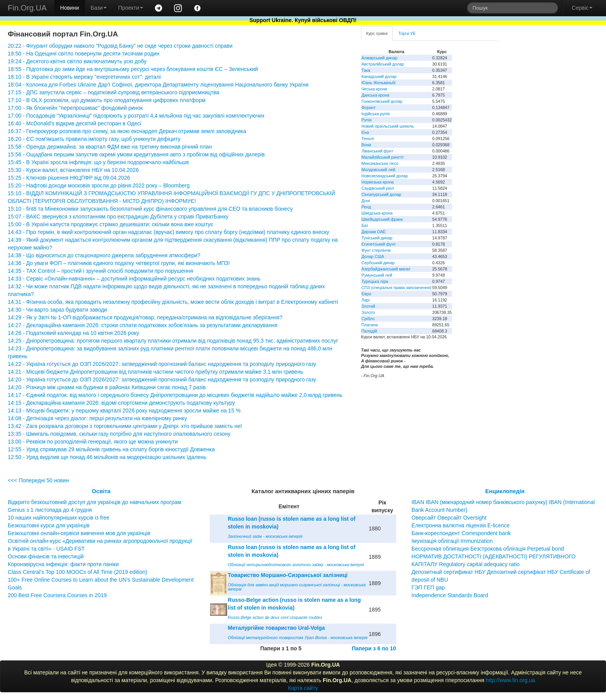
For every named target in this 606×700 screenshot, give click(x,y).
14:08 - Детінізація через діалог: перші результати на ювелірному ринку (97, 418)
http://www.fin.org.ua (510, 680)
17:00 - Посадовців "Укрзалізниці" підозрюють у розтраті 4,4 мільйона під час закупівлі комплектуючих (136, 116)
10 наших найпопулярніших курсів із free (59, 518)
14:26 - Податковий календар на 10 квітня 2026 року (73, 333)
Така (366, 70)
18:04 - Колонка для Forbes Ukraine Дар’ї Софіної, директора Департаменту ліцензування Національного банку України (158, 85)
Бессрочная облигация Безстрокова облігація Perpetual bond (488, 549)
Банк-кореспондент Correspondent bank (461, 533)
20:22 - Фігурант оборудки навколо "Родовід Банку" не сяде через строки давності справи (120, 46)
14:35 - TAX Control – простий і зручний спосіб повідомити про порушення (100, 271)
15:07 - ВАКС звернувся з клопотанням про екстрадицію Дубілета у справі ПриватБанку (118, 217)
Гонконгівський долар (382, 101)
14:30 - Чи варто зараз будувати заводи (57, 310)
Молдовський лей (378, 170)
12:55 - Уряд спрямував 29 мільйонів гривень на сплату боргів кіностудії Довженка (111, 449)
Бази (99, 8)
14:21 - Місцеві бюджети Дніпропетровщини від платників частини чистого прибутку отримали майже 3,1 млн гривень (155, 372)
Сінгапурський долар (381, 194)
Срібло (368, 319)
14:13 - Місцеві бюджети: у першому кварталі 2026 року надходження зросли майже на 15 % (124, 411)
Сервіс (582, 8)
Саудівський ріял (377, 188)
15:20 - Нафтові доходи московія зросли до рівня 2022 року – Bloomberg (99, 185)
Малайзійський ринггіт (382, 157)
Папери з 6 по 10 (374, 648)
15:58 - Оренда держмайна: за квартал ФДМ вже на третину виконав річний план (110, 147)
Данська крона (375, 95)
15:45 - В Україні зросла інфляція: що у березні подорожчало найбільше (98, 162)
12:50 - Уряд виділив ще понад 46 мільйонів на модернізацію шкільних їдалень (107, 457)
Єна (365, 132)
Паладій (369, 331)
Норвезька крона (377, 182)
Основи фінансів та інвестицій (46, 556)
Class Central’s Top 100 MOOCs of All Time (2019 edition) (78, 572)
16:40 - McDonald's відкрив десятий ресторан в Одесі (74, 123)
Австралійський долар (383, 64)
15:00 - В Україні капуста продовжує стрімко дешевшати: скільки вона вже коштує (110, 224)
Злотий (368, 306)
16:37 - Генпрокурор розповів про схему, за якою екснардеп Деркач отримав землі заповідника (127, 131)
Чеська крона (374, 89)
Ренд (366, 207)
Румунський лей (377, 275)
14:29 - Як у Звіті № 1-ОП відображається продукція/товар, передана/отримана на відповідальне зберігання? (145, 317)
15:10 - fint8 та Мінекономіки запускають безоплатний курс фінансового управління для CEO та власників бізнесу (150, 209)
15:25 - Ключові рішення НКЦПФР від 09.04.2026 (69, 178)
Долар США (373, 256)
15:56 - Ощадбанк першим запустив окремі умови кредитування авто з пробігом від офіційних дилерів (136, 154)
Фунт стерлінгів (376, 250)
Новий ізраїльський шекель (388, 126)
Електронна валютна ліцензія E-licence (460, 525)
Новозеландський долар (385, 176)
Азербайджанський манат (386, 269)
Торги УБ (407, 33)
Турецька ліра (375, 281)
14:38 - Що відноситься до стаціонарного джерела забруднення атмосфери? (104, 255)
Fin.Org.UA (27, 8)
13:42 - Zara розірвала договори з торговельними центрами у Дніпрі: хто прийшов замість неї (125, 426)
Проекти (131, 8)
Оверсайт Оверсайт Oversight (449, 518)
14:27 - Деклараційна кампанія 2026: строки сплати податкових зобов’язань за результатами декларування (143, 325)
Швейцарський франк (382, 219)
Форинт (369, 107)
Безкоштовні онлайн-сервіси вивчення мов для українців (79, 533)
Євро (366, 294)
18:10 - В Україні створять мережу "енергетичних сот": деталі (84, 77)
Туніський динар (377, 238)
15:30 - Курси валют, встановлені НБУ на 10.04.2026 (73, 170)
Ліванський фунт (377, 151)
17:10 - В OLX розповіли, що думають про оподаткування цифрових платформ (107, 100)
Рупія (366, 120)
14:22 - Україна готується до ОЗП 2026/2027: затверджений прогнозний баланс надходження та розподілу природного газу (162, 364)
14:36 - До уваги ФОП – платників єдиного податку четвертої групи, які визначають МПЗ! (119, 263)
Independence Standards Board (450, 595)
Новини (70, 8)
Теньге (368, 139)
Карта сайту (303, 688)
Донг (366, 201)
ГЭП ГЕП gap (428, 587)
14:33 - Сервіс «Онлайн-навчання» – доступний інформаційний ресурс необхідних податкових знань (134, 279)
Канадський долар (379, 76)
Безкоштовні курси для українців (49, 525)
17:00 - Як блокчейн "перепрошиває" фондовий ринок (75, 108)
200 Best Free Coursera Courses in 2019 (57, 595)
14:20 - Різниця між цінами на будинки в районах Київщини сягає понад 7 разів (107, 387)
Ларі (365, 300)
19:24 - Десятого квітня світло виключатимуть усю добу (77, 61)
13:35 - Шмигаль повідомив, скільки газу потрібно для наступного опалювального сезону (119, 434)
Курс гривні (377, 33)
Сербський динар (378, 263)
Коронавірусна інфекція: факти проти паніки (63, 564)
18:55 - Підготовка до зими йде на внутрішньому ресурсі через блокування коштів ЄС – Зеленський (133, 69)
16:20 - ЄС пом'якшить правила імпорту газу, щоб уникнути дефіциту (94, 139)
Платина (369, 325)
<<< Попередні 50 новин (38, 480)
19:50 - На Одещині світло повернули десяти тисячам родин (84, 54)
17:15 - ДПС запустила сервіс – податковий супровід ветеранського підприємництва (113, 92)
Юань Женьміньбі (378, 83)
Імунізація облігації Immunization (452, 541)
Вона (366, 145)
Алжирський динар (379, 58)
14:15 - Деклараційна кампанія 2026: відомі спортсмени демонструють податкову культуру (121, 403)
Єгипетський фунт (379, 244)
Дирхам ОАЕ (374, 232)
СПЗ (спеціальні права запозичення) (396, 288)
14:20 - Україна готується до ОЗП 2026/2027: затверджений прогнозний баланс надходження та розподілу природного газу (162, 379)
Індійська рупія (376, 114)
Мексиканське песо (380, 163)
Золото (368, 312)
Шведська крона (377, 213)
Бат (365, 225)
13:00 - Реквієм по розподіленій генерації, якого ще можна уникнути (93, 442)
